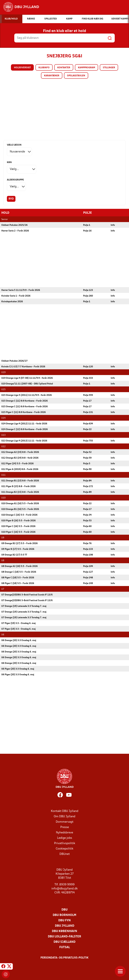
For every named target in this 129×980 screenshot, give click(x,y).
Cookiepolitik (64, 849)
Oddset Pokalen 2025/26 (14, 225)
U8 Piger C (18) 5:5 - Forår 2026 (18, 578)
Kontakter (64, 68)
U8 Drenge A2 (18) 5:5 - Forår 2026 (19, 566)
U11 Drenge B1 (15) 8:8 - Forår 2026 (20, 481)
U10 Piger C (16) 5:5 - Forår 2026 (18, 526)
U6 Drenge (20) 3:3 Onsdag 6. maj (19, 640)
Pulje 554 (88, 395)
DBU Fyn (64, 920)
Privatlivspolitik (65, 843)
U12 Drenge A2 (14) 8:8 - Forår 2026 (20, 452)
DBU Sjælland (64, 942)
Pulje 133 (88, 549)
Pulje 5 (87, 463)
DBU (64, 910)
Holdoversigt (22, 68)
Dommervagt (65, 822)
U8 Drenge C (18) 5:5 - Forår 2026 (19, 572)
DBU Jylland (65, 926)
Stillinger (109, 68)
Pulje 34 (87, 515)
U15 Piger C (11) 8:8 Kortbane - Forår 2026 (24, 412)
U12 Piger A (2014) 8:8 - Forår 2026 (20, 469)
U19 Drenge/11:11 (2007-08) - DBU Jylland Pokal (27, 384)
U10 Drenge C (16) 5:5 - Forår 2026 (19, 515)
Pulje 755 (88, 441)
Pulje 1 (87, 225)
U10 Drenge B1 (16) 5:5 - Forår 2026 (20, 509)
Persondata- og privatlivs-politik (64, 958)
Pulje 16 (87, 231)
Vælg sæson (14, 145)
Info (113, 225)
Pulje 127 (88, 572)
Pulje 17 (87, 401)
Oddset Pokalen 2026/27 (14, 361)
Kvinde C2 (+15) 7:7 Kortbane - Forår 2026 (23, 367)
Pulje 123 (88, 290)
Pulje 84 (87, 481)
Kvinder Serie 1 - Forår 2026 (16, 296)
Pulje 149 (88, 583)
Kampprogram (87, 68)
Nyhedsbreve (64, 832)
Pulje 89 (87, 492)
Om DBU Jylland (64, 816)
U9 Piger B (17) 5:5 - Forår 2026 (18, 549)
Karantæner (52, 76)
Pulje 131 (88, 412)
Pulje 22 (87, 429)
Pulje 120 (88, 367)
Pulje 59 (87, 458)
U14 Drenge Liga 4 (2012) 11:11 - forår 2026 (24, 424)
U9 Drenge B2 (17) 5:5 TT (14, 555)
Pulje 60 (87, 526)
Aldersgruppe (15, 180)
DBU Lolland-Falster (64, 936)
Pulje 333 (88, 378)
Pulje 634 (88, 424)
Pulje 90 (87, 469)
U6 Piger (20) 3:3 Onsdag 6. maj (18, 669)
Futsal (65, 947)
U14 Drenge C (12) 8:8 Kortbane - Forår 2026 (25, 429)
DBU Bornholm (64, 915)
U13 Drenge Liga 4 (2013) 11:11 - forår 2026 (24, 441)
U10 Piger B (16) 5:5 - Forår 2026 (18, 521)
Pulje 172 (88, 486)
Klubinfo (44, 68)
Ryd (11, 199)
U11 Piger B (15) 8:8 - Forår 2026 (18, 486)
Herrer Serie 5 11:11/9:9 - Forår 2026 (21, 290)
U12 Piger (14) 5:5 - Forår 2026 (17, 463)
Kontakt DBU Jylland (65, 811)
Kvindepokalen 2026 (12, 301)
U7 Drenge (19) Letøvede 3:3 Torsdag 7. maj (24, 606)
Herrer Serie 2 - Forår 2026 (15, 231)
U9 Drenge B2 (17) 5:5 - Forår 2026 (19, 543)
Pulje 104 (88, 566)
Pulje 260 (88, 296)
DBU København (64, 931)
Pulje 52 (87, 452)
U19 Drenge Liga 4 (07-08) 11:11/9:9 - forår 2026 (27, 378)
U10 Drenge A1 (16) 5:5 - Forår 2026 (20, 503)
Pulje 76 (87, 543)
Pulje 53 (87, 521)
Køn (9, 162)
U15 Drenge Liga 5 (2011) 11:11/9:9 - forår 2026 (27, 395)
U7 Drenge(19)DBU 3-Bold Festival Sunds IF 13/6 (27, 595)
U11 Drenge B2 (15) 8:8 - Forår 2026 (20, 492)
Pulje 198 (88, 555)
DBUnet (65, 854)
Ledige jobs (65, 838)
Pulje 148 (88, 578)
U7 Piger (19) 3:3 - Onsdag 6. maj (18, 623)
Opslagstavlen (76, 76)
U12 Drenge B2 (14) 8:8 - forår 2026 (20, 458)
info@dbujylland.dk (64, 889)
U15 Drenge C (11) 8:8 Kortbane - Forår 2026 (25, 401)
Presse (65, 827)
